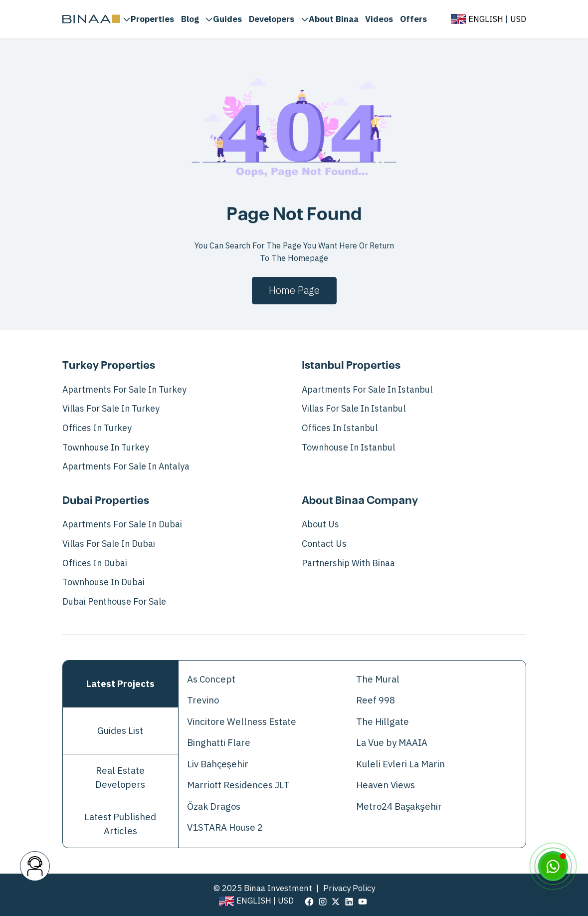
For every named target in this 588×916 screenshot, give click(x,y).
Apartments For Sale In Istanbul (367, 390)
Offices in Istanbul (340, 428)
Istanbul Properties (351, 366)
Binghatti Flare (219, 743)
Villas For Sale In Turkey (111, 409)
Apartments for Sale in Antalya (126, 466)
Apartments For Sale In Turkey (124, 390)
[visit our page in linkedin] (349, 901)
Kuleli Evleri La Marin (400, 764)
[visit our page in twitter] (336, 901)
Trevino (203, 700)
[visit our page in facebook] (309, 901)
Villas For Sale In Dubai (109, 544)
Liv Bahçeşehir (218, 764)
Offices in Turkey (97, 428)
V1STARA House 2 (225, 828)
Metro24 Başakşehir (399, 807)
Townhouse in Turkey (106, 448)
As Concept (211, 680)
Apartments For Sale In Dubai (122, 524)
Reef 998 (376, 700)
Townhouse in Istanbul (348, 448)
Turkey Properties (109, 366)
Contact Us (324, 544)
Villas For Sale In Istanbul (354, 409)
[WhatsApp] (553, 866)
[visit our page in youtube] (363, 901)
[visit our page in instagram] (323, 901)
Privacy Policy (349, 888)
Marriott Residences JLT (238, 785)
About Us (320, 524)
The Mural (378, 680)
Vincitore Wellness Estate (242, 722)
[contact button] (35, 866)
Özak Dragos (214, 807)
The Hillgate (383, 722)
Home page (294, 290)
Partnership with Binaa (348, 563)
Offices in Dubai (95, 563)
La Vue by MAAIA (392, 743)
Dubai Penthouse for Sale (114, 602)
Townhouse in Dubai (103, 582)
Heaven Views (386, 785)
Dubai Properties (106, 501)
